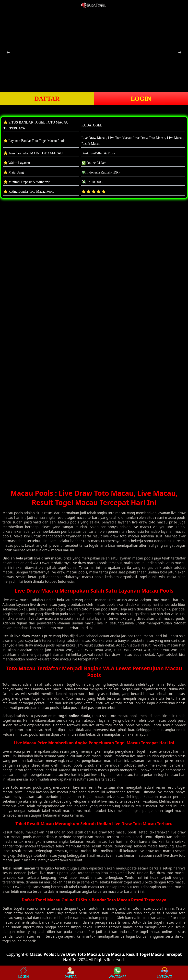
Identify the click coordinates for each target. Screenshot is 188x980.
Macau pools (13, 513)
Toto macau (12, 684)
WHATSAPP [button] (118, 973)
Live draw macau (17, 600)
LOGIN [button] (141, 99)
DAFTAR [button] (47, 99)
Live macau (12, 751)
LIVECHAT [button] (164, 973)
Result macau (13, 832)
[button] (8, 52)
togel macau (24, 908)
